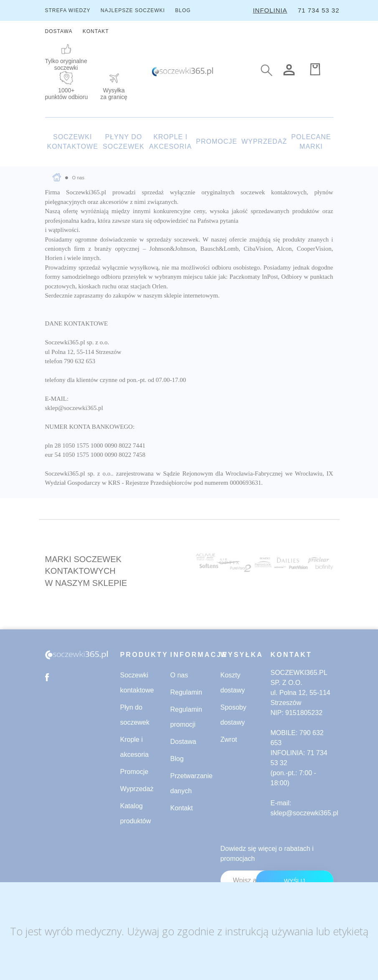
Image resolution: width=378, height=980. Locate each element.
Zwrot (229, 739)
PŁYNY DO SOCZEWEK (124, 142)
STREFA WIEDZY (68, 10)
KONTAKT (96, 31)
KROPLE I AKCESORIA (170, 142)
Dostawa (183, 742)
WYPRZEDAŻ (264, 141)
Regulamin (186, 692)
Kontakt (182, 808)
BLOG (183, 10)
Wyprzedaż (137, 789)
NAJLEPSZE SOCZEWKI (133, 10)
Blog (177, 759)
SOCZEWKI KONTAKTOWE (73, 142)
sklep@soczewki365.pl (304, 813)
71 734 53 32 (319, 10)
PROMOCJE (217, 141)
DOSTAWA (59, 31)
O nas (179, 675)
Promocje (134, 772)
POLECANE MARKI (311, 142)
